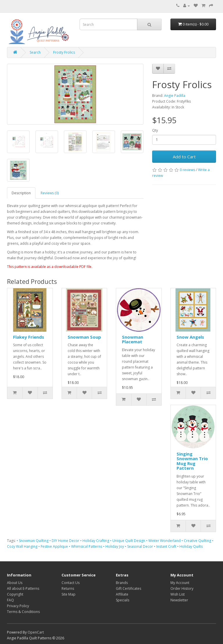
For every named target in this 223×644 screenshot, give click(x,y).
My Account (180, 583)
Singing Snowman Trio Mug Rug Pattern (192, 461)
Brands (122, 583)
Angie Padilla (175, 96)
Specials (123, 600)
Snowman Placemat (133, 339)
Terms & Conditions (23, 612)
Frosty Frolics (64, 52)
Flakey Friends (29, 337)
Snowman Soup (84, 337)
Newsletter (179, 600)
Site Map (69, 594)
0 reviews (187, 170)
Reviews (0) (50, 193)
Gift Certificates (128, 588)
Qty (155, 130)
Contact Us (71, 583)
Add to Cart (184, 157)
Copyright (15, 594)
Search (35, 52)
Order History (182, 588)
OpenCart (36, 632)
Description (21, 193)
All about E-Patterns (23, 588)
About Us (15, 583)
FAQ (10, 600)
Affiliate (122, 594)
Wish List (178, 594)
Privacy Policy (18, 606)
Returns (68, 588)
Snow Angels (190, 337)
